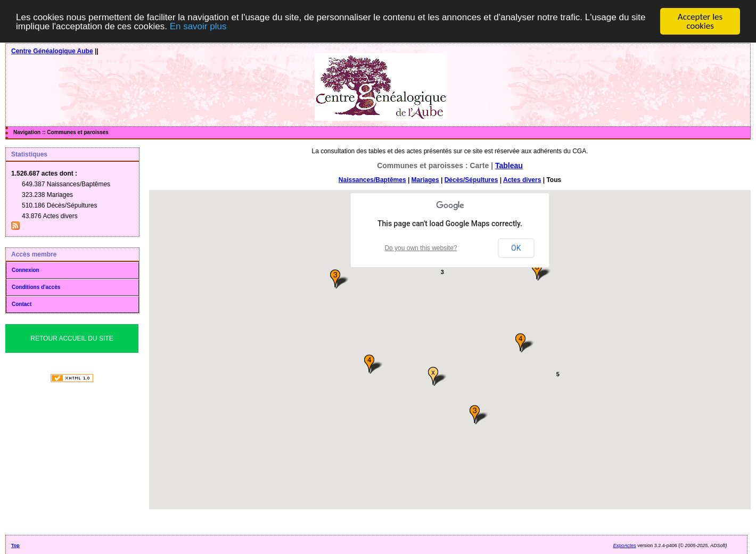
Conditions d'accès (36, 287)
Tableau (509, 166)
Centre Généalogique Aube (52, 51)
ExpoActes (625, 545)
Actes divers (522, 180)
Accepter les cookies (700, 21)
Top (15, 545)
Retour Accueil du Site (72, 338)
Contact (22, 304)
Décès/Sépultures (471, 180)
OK (516, 248)
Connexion (26, 270)
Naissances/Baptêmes (372, 180)
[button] (374, 364)
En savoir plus (198, 26)
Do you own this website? (421, 248)
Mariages (425, 180)
